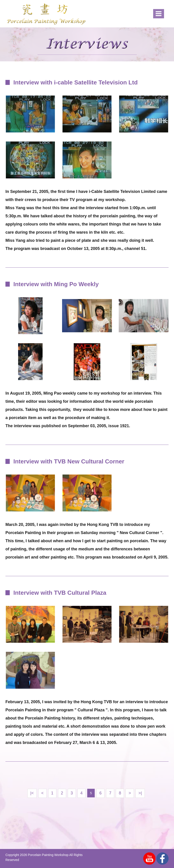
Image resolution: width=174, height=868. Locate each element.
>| (140, 793)
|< (32, 793)
